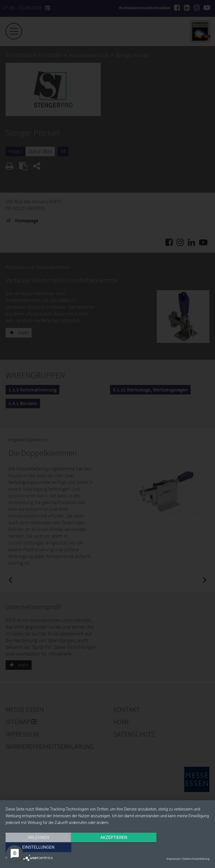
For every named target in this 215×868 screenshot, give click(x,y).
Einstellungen (179, 848)
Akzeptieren (107, 848)
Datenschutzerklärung (196, 859)
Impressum (174, 859)
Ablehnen (36, 848)
